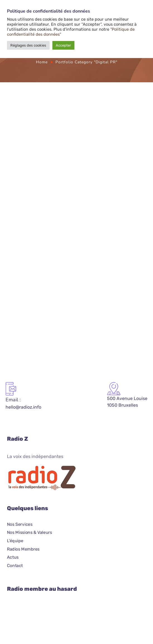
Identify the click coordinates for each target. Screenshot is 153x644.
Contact (15, 566)
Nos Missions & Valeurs (30, 532)
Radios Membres (23, 549)
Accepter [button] (63, 45)
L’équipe (15, 541)
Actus (13, 557)
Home (42, 62)
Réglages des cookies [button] (28, 45)
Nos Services (20, 524)
